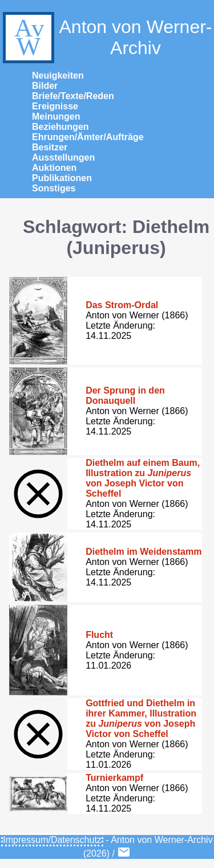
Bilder (45, 86)
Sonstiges (54, 188)
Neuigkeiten (58, 75)
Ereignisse (55, 106)
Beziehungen (60, 127)
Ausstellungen (63, 157)
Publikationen (62, 178)
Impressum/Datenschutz (52, 840)
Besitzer (50, 147)
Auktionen (54, 168)
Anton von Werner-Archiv (106, 38)
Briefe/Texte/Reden (73, 96)
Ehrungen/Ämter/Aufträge (88, 137)
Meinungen (56, 116)
